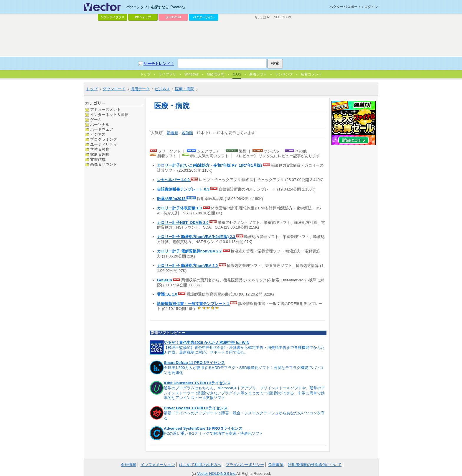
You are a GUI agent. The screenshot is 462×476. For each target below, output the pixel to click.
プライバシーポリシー (245, 465)
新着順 (173, 133)
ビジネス (162, 89)
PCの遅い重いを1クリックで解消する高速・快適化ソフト (213, 433)
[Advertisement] (231, 39)
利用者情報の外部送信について (315, 465)
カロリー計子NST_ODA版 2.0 (183, 223)
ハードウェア (102, 129)
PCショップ (143, 17)
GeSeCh (165, 280)
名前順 (187, 133)
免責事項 (276, 465)
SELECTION (282, 17)
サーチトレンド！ (159, 64)
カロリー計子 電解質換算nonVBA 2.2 (190, 251)
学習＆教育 (100, 149)
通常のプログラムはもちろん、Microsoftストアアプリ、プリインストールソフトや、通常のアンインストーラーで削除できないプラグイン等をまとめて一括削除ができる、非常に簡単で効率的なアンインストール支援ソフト (244, 393)
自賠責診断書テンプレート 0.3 (184, 189)
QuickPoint (173, 17)
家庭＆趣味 (100, 154)
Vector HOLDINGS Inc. (217, 473)
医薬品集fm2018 (172, 199)
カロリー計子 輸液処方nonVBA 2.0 (188, 266)
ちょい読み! (262, 17)
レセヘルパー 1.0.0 (174, 180)
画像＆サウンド (104, 164)
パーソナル (100, 125)
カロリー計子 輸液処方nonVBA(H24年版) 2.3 (197, 237)
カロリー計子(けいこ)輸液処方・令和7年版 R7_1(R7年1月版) (210, 165)
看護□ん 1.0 (168, 294)
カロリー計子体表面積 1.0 (180, 208)
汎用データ (140, 89)
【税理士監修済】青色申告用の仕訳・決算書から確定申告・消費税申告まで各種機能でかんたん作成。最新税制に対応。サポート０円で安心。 (244, 350)
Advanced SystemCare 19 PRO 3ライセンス (203, 428)
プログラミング (104, 139)
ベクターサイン (204, 17)
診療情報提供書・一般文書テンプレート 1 (194, 304)
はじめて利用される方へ (200, 465)
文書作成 (98, 159)
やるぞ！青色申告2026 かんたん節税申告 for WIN (207, 343)
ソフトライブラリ (113, 17)
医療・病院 (185, 89)
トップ (92, 89)
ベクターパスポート (345, 7)
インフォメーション (158, 465)
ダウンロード (114, 89)
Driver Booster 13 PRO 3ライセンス (196, 408)
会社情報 (128, 465)
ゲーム (96, 120)
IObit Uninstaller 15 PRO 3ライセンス (197, 383)
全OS (237, 74)
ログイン (371, 7)
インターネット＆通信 (109, 115)
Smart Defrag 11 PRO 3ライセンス (194, 363)
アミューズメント (105, 110)
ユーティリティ (104, 144)
